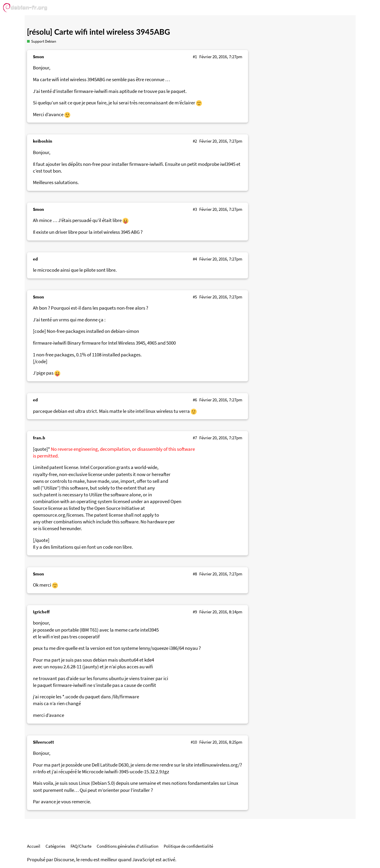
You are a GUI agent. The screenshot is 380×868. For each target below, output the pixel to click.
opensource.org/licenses (58, 515)
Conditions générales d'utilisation (128, 846)
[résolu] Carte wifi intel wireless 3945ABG (99, 32)
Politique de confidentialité (188, 846)
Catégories (55, 846)
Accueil (34, 846)
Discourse (64, 860)
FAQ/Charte (81, 846)
